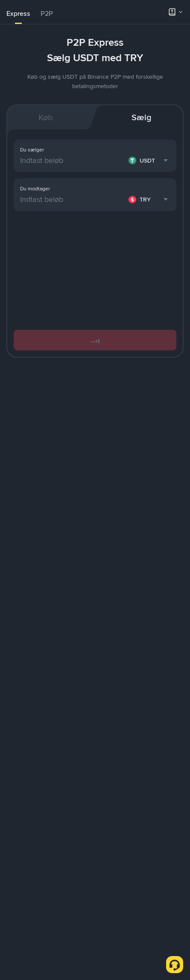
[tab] (18, 14)
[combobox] (149, 199)
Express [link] (18, 13)
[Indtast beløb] (73, 199)
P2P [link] (47, 13)
